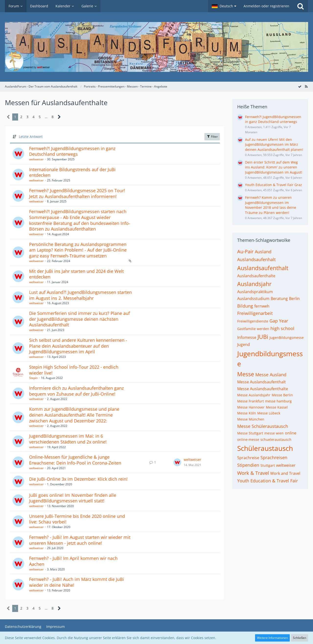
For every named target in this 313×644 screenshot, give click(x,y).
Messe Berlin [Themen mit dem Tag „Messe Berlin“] (282, 395)
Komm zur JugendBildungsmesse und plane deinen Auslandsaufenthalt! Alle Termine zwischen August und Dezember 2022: (74, 415)
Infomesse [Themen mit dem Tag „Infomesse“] (247, 337)
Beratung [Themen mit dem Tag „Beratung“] (279, 299)
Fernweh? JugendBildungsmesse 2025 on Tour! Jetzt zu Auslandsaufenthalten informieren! (77, 193)
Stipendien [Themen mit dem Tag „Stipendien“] (248, 465)
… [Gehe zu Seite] (46, 117)
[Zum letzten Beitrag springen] (177, 462)
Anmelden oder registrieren (266, 6)
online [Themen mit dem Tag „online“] (291, 433)
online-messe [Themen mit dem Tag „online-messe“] (248, 439)
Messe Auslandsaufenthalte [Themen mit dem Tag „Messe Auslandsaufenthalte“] (263, 389)
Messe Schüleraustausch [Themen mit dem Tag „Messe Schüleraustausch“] (263, 426)
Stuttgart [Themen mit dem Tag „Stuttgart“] (268, 465)
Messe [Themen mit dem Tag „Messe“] (246, 374)
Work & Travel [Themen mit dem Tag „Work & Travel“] (253, 473)
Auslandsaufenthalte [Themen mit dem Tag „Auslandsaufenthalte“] (256, 276)
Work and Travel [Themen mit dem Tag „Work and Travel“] (285, 473)
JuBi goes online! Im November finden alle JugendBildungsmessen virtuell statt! (73, 498)
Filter (212, 137)
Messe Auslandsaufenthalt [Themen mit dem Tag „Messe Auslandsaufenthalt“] (262, 382)
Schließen (300, 638)
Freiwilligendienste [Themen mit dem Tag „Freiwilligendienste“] (253, 321)
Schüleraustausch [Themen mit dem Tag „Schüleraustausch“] (265, 448)
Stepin (33, 378)
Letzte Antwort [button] (31, 137)
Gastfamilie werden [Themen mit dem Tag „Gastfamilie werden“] (253, 329)
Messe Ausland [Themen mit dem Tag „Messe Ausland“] (271, 375)
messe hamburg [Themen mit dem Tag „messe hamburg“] (278, 401)
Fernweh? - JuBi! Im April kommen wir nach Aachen (73, 561)
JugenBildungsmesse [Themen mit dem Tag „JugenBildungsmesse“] (287, 338)
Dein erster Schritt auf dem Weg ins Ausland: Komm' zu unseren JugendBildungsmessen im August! (274, 167)
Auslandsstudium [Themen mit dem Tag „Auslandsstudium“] (253, 299)
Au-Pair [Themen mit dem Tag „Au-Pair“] (245, 251)
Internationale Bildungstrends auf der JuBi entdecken (72, 172)
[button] (224, 6)
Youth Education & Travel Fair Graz (274, 185)
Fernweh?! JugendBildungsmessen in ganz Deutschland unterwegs (72, 151)
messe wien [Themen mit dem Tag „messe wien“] (274, 433)
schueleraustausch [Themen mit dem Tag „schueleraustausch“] (276, 439)
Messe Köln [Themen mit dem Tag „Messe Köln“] (247, 413)
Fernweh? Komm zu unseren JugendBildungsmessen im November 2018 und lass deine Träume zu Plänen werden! (271, 205)
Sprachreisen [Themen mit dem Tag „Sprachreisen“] (274, 457)
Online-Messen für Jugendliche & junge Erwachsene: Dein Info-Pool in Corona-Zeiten (75, 460)
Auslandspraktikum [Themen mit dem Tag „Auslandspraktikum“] (255, 292)
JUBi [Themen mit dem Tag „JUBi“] (263, 337)
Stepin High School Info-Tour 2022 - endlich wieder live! (74, 370)
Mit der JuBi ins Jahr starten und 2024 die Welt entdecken (76, 274)
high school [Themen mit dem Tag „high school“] (282, 328)
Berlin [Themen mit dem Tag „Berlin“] (294, 299)
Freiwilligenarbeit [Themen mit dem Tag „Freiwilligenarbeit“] (255, 313)
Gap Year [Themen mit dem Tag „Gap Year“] (279, 321)
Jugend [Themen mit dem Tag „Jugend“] (244, 344)
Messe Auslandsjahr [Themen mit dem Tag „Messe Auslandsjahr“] (254, 395)
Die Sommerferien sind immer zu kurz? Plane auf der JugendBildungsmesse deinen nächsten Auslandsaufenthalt (79, 319)
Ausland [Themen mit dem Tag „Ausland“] (263, 252)
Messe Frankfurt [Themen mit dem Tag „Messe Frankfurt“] (251, 401)
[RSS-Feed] (306, 86)
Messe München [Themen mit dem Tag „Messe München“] (251, 419)
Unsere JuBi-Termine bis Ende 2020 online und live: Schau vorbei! (77, 519)
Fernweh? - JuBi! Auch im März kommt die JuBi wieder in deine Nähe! (77, 582)
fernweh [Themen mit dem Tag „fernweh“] (262, 306)
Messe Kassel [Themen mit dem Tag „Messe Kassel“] (277, 407)
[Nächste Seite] (59, 117)
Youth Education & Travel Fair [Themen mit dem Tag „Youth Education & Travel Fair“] (268, 481)
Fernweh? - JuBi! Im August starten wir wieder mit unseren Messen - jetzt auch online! (80, 540)
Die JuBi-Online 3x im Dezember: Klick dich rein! (78, 479)
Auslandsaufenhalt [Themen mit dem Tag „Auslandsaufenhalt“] (256, 259)
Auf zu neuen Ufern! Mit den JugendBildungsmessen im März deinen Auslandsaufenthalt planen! (274, 144)
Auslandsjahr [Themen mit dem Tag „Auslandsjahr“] (254, 284)
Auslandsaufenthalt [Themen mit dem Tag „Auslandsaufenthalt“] (263, 268)
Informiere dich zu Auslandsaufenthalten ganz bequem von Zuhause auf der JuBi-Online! (76, 391)
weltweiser (36, 159)
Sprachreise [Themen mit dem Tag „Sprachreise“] (248, 458)
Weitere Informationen (272, 638)
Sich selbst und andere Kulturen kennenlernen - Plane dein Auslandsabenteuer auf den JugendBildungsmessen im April (78, 346)
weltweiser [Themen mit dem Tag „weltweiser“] (286, 465)
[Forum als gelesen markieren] (300, 86)
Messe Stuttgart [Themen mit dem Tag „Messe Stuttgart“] (250, 433)
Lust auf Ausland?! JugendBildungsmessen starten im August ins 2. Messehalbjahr (80, 295)
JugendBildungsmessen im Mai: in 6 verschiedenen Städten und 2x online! (68, 439)
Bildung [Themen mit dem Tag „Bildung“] (245, 306)
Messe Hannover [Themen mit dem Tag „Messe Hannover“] (251, 407)
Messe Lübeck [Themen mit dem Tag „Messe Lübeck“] (269, 413)
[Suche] (301, 6)
